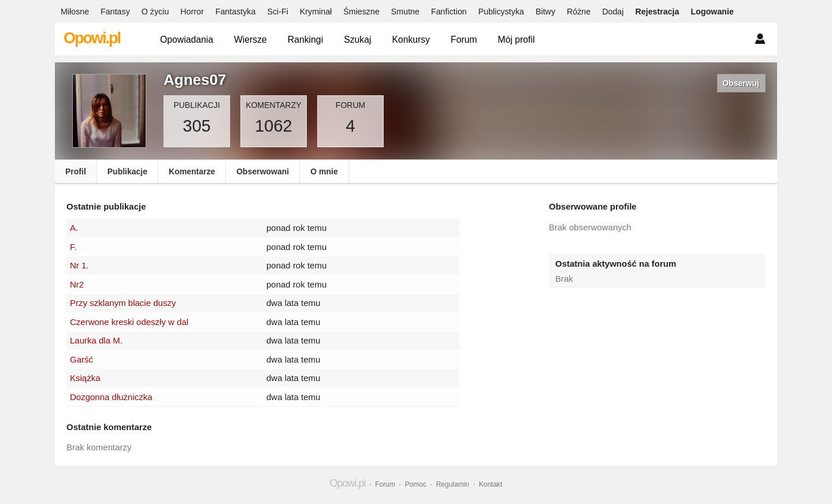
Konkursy (411, 40)
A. (74, 228)
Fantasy (115, 12)
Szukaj (357, 40)
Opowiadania (187, 40)
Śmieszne (361, 12)
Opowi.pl (92, 38)
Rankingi (305, 40)
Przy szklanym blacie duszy (123, 303)
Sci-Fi (277, 12)
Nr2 (77, 284)
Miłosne (75, 12)
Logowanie (712, 12)
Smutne (405, 12)
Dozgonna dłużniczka (111, 397)
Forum (464, 40)
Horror (192, 12)
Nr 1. (79, 265)
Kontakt (491, 484)
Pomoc (416, 484)
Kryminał (316, 12)
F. (73, 247)
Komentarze (192, 171)
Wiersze (250, 40)
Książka (85, 378)
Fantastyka (236, 12)
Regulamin (453, 484)
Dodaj (613, 12)
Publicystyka (501, 12)
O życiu (155, 12)
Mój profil (517, 40)
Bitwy (545, 12)
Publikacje (127, 171)
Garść (81, 359)
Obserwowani (263, 171)
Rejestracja (657, 12)
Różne (579, 12)
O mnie (324, 171)
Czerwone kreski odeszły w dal (129, 322)
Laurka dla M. (96, 340)
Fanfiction (449, 12)
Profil (76, 171)
